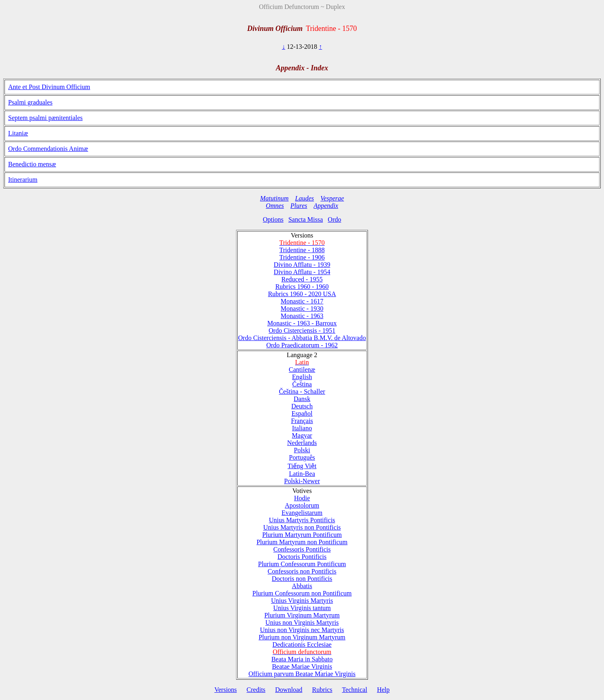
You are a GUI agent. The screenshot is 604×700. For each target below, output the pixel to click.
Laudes (304, 198)
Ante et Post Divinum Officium (49, 87)
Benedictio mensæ (32, 164)
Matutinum (274, 198)
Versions (226, 690)
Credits (256, 690)
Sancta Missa (305, 219)
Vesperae (332, 198)
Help (383, 690)
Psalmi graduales (30, 102)
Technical (355, 690)
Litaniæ (18, 133)
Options (273, 219)
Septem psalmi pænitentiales (45, 118)
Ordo (334, 219)
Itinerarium (23, 180)
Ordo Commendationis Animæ (48, 149)
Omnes (275, 206)
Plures (299, 206)
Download (289, 690)
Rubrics (322, 690)
